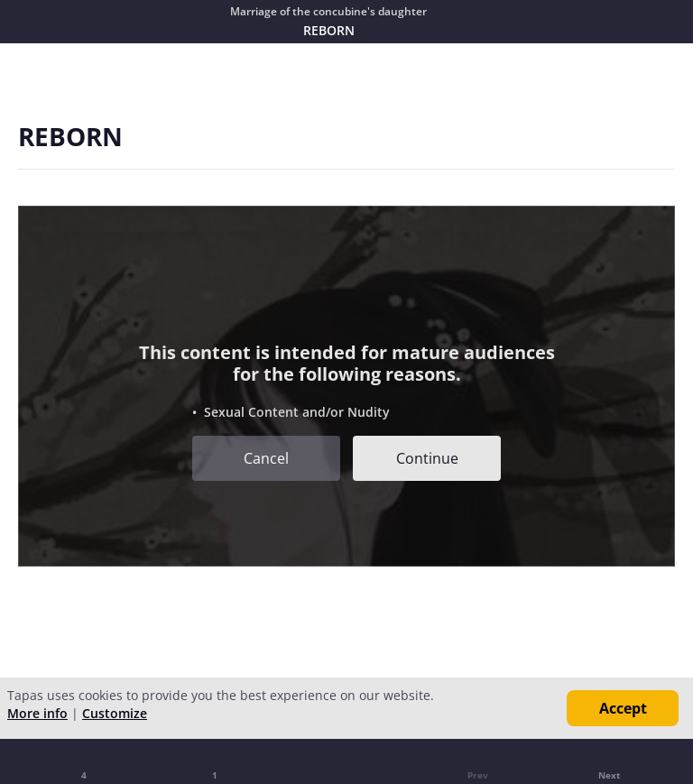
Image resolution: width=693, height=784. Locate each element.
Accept (623, 708)
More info (37, 713)
